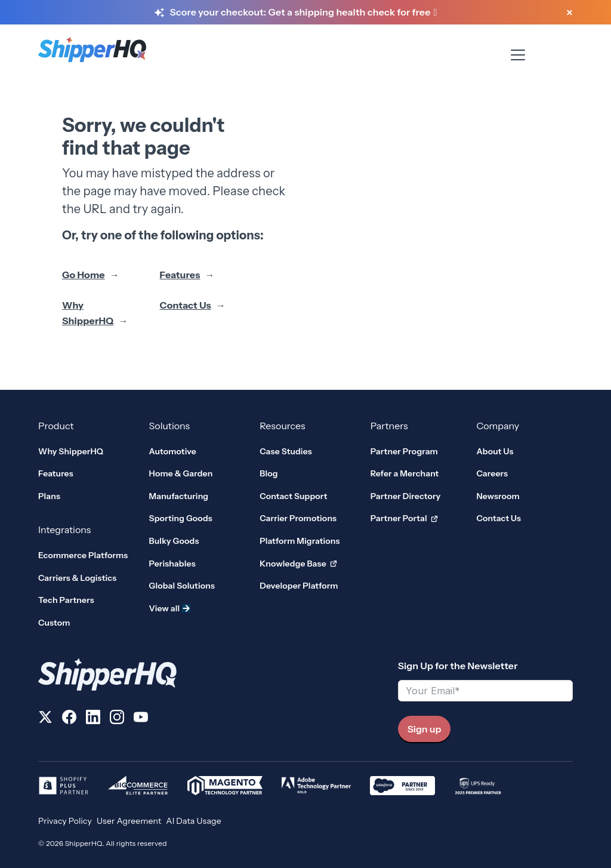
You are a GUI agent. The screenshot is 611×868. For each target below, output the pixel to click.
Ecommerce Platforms (83, 555)
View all (170, 608)
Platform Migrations (300, 541)
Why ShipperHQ (88, 313)
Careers (492, 473)
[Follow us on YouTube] (141, 719)
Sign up (425, 729)
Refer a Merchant (405, 473)
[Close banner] (569, 13)
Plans (49, 496)
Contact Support (293, 496)
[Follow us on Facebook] (69, 719)
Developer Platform (299, 586)
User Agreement (129, 821)
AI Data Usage (193, 821)
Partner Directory (406, 496)
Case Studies (286, 451)
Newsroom (498, 496)
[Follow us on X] (45, 719)
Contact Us (186, 305)
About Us (495, 451)
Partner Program (404, 451)
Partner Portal (404, 519)
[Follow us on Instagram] (117, 719)
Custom (54, 623)
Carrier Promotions (298, 518)
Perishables (172, 564)
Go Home (84, 275)
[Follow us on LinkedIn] (93, 719)
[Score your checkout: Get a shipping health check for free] (303, 13)
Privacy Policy (65, 821)
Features (180, 275)
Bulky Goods (174, 541)
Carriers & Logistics (77, 578)
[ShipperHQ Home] (213, 674)
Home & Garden (181, 473)
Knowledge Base (298, 564)
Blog (269, 473)
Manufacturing (179, 496)
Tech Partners (66, 600)
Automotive (173, 451)
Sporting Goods (181, 518)
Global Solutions (182, 586)
